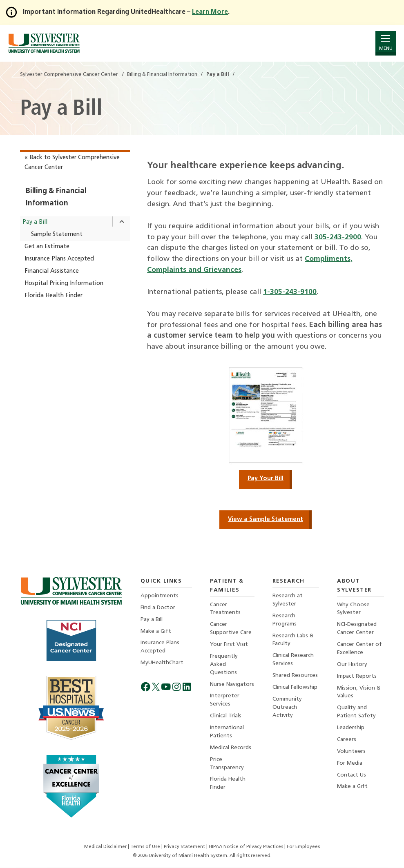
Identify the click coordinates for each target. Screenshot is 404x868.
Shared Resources (295, 677)
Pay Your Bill (265, 479)
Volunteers (351, 753)
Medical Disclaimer (106, 848)
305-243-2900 (338, 237)
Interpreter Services (225, 702)
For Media (350, 765)
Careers (347, 741)
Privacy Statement (186, 848)
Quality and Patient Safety (356, 713)
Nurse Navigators (232, 686)
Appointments (160, 596)
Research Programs (285, 620)
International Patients (227, 733)
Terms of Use (146, 848)
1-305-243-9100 (290, 292)
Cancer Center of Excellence (359, 649)
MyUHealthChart (162, 664)
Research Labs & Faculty (293, 641)
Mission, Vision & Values (359, 693)
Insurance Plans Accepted (59, 259)
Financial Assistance (52, 271)
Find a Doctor (158, 608)
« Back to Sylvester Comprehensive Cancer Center (72, 163)
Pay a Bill (35, 222)
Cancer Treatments (225, 609)
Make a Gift (156, 632)
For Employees (304, 848)
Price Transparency (227, 766)
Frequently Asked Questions (224, 665)
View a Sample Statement (265, 520)
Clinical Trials (226, 718)
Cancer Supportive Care (231, 629)
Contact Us (352, 777)
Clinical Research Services (293, 661)
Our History (352, 665)
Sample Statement (57, 235)
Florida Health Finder (54, 296)
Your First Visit (229, 645)
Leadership (351, 729)
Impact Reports (357, 678)
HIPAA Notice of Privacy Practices (247, 848)
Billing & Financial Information (56, 197)
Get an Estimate (47, 247)
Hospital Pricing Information (64, 284)
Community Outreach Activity (287, 709)
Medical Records (231, 750)
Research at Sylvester (288, 600)
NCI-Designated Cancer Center (357, 629)
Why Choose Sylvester (353, 609)
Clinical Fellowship (295, 689)
